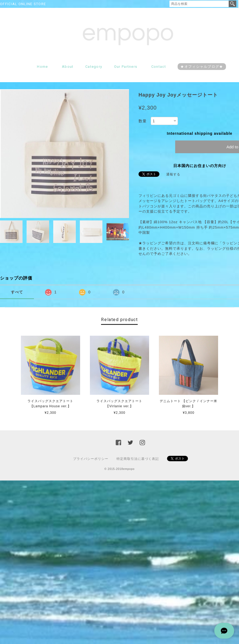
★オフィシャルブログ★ (202, 67)
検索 (232, 4)
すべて (17, 292)
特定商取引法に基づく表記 (138, 459)
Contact (159, 67)
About (68, 67)
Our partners (126, 67)
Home (42, 67)
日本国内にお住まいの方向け (200, 166)
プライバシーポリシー (91, 459)
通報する (173, 174)
